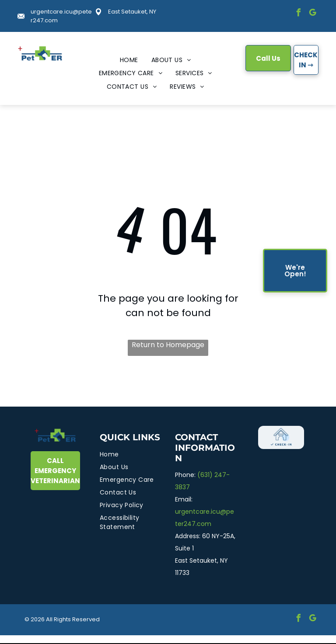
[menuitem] (129, 60)
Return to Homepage (168, 345)
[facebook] (298, 14)
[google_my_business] (312, 14)
